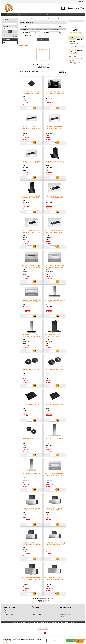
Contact (34, 613)
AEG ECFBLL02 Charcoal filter (55, 405)
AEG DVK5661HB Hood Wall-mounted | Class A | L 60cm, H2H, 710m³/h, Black (31, 198)
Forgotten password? (12, 36)
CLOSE (85, 639)
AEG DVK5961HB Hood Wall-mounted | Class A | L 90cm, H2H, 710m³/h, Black (55, 164)
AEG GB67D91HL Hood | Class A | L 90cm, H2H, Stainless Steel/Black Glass (55, 303)
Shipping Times (8, 611)
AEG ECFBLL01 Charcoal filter (55, 370)
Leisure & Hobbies (45, 15)
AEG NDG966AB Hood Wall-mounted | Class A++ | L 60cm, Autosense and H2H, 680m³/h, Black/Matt (31, 234)
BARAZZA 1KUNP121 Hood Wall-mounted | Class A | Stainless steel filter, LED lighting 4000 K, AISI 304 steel (55, 581)
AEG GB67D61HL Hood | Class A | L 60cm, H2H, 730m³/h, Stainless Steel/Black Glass (31, 337)
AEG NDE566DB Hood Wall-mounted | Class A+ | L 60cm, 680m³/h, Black (31, 164)
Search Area (25, 33)
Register (15, 37)
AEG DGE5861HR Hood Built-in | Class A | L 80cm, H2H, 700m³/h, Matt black (55, 233)
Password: (5, 27)
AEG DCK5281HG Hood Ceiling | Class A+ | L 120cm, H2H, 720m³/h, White (55, 476)
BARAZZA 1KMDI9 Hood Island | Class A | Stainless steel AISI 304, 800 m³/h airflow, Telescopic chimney (31, 546)
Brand (27, 36)
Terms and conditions (65, 611)
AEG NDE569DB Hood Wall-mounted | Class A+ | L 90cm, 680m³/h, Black (55, 129)
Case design (46, 33)
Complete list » (80, 67)
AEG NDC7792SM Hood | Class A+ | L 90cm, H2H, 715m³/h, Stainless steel (31, 268)
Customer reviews (37, 615)
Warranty (62, 613)
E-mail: (4, 23)
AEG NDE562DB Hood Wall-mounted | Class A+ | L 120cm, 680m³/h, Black (31, 129)
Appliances (33, 30)
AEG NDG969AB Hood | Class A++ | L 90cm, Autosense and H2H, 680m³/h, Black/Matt (55, 198)
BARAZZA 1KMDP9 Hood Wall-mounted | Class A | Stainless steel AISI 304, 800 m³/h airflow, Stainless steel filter (31, 511)
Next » (48, 68)
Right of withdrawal (65, 615)
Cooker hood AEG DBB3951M (55, 440)
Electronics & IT (35, 15)
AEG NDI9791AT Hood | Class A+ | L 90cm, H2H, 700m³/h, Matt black (55, 337)
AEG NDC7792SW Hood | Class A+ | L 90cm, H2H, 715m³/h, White (55, 268)
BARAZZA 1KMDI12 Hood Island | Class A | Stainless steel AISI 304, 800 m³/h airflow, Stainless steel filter (55, 546)
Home (3, 15)
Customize (55, 641)
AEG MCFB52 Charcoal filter (31, 440)
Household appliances (12, 15)
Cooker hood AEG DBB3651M (31, 474)
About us (34, 611)
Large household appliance (43, 30)
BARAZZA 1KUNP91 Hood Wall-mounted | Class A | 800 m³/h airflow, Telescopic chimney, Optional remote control (31, 581)
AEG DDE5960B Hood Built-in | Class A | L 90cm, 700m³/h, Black (55, 94)
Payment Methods (9, 615)
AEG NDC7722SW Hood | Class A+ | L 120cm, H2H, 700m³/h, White (31, 303)
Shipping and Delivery (9, 613)
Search (26, 27)
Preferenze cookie (43, 630)
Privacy (62, 617)
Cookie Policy (5, 642)
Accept (75, 641)
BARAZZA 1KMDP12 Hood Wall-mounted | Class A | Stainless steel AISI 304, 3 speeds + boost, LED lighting (55, 511)
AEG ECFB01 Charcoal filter (31, 405)
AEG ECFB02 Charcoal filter (31, 370)
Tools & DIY (54, 15)
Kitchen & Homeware (24, 15)
